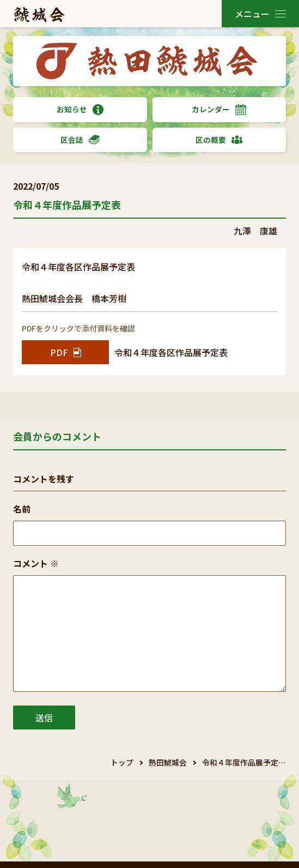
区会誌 (80, 140)
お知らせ (80, 109)
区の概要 (219, 140)
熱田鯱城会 (168, 762)
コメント (36, 563)
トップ (122, 762)
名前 (22, 509)
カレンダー (219, 109)
